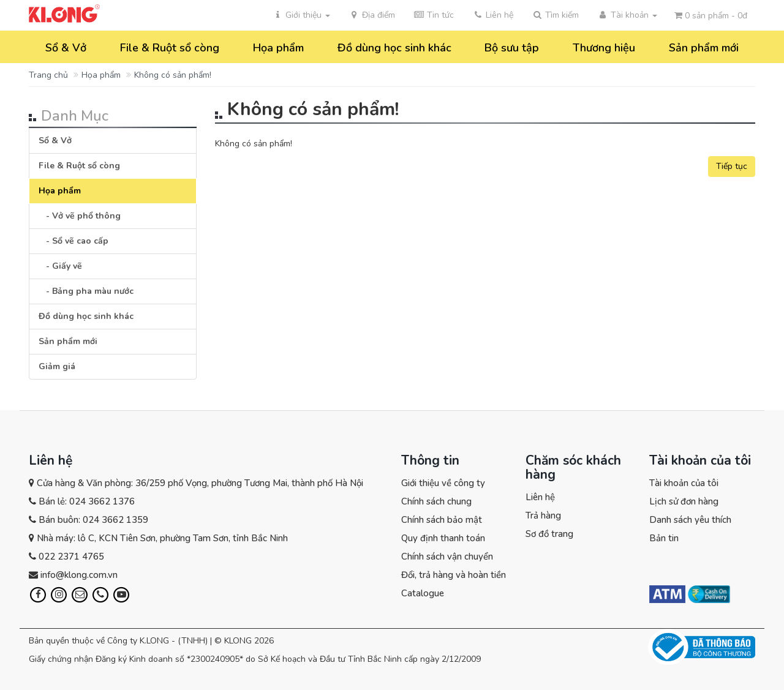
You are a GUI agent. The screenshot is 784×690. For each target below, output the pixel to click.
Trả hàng (543, 516)
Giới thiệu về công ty (443, 483)
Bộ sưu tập (512, 48)
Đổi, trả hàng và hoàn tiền (454, 575)
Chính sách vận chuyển (447, 557)
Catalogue (423, 593)
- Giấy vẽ (60, 266)
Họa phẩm (278, 48)
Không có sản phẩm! (173, 75)
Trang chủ (48, 75)
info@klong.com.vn (79, 575)
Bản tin (664, 538)
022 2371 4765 (71, 557)
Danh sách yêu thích (690, 520)
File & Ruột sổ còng (170, 48)
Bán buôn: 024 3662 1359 (93, 520)
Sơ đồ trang (549, 534)
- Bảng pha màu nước (86, 291)
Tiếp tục (732, 166)
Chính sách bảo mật (442, 520)
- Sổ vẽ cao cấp (73, 241)
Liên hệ (540, 497)
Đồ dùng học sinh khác (394, 48)
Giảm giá (57, 366)
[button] (555, 15)
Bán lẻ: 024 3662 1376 (87, 501)
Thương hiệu (604, 48)
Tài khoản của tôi (684, 483)
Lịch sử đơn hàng (684, 501)
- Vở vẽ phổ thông (80, 216)
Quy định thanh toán (443, 538)
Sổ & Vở (66, 48)
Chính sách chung (436, 501)
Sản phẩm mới (704, 48)
